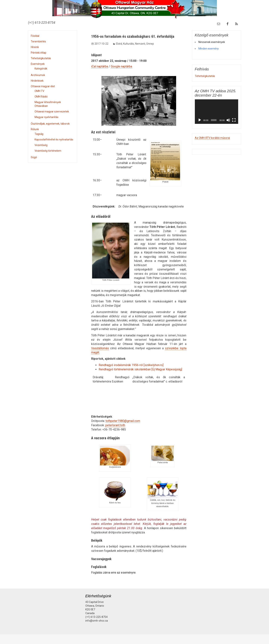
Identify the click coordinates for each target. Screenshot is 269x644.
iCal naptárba (100, 66)
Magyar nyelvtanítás (47, 117)
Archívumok (38, 75)
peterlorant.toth (115, 425)
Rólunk (35, 129)
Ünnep (150, 44)
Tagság (39, 134)
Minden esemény (209, 49)
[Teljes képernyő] (234, 120)
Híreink (35, 47)
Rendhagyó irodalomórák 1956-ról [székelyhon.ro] (131, 365)
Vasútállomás (100, 348)
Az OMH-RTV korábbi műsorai (212, 138)
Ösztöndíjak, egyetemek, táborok (50, 124)
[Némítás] (228, 120)
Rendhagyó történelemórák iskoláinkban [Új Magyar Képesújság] (140, 369)
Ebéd (119, 44)
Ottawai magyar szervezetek (52, 112)
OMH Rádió (41, 97)
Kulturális (129, 44)
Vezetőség (41, 145)
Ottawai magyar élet (43, 86)
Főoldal (35, 36)
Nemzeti (140, 44)
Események (38, 64)
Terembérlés (38, 41)
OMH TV (39, 91)
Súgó (34, 157)
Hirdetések (37, 81)
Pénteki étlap (39, 53)
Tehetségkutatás (41, 58)
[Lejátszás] (200, 120)
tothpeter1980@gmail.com (123, 421)
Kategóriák (41, 69)
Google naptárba (121, 66)
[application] (217, 112)
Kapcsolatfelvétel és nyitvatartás (54, 140)
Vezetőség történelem (48, 151)
